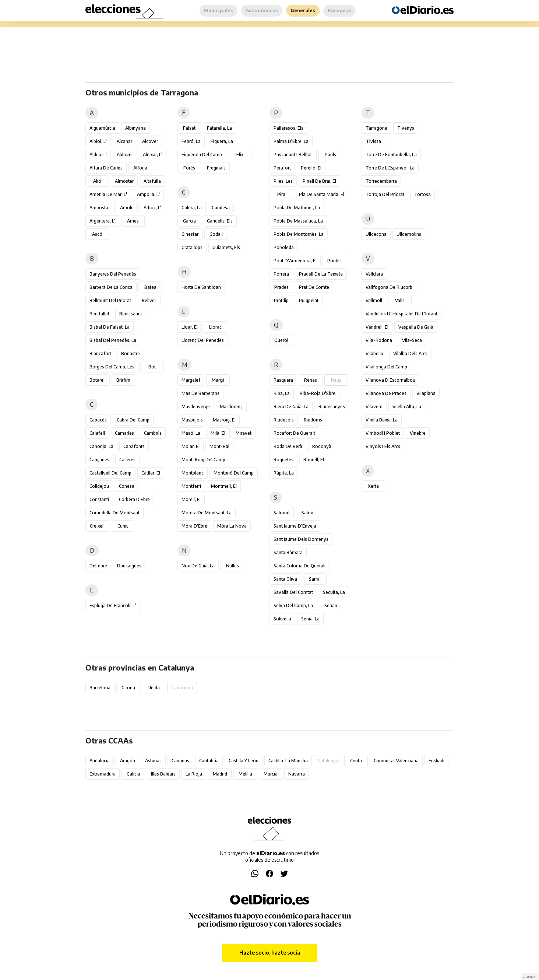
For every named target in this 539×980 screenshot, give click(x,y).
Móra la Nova (232, 526)
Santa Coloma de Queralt (300, 566)
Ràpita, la (284, 473)
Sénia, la (310, 619)
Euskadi (436, 761)
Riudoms (313, 420)
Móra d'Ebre (194, 526)
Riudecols (284, 420)
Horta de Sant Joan (201, 287)
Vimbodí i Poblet (383, 433)
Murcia (271, 774)
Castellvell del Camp (110, 473)
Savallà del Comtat (293, 592)
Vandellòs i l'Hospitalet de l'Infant (401, 314)
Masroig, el (224, 420)
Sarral (315, 579)
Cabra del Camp (133, 420)
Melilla (245, 774)
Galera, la (192, 208)
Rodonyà (322, 446)
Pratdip (281, 300)
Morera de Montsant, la (207, 513)
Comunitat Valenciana (396, 761)
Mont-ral (219, 446)
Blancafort (100, 353)
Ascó (97, 234)
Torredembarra (381, 181)
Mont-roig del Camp (203, 460)
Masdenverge (196, 407)
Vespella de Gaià (416, 327)
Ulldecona (376, 234)
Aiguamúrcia (102, 128)
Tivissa (374, 141)
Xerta (373, 486)
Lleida (154, 688)
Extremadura (103, 774)
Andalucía (100, 761)
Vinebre (418, 433)
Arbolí (126, 208)
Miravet (244, 433)
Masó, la (191, 433)
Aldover (125, 155)
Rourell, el (314, 460)
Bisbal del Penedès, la (113, 340)
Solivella (282, 619)
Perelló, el (311, 168)
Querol (281, 340)
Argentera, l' (102, 221)
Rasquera (283, 380)
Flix (240, 155)
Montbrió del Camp (234, 473)
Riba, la (282, 393)
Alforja (140, 168)
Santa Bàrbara (288, 552)
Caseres (127, 460)
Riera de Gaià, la (291, 407)
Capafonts (134, 446)
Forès (189, 168)
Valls (400, 300)
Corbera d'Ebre (134, 499)
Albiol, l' (98, 141)
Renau (311, 380)
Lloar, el (190, 327)
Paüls (330, 155)
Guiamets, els (226, 247)
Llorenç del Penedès (203, 340)
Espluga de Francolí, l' (113, 605)
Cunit (123, 526)
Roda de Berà (288, 446)
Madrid (220, 774)
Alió (97, 181)
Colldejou (99, 486)
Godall (216, 234)
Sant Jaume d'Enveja (295, 526)
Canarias (180, 761)
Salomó (282, 513)
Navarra (297, 774)
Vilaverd (374, 407)
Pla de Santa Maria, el (322, 194)
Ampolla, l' (148, 194)
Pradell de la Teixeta (321, 274)
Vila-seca (412, 340)
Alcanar (124, 141)
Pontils (334, 261)
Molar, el (191, 446)
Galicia (133, 774)
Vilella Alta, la (407, 407)
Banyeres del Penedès (113, 274)
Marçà (218, 380)
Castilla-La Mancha (288, 761)
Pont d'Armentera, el (295, 261)
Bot (152, 367)
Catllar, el (151, 473)
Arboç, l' (152, 208)
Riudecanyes (332, 407)
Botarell (98, 380)
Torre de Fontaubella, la (391, 155)
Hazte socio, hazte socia (270, 953)
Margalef (191, 380)
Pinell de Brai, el (319, 181)
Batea (150, 287)
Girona (128, 688)
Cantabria (209, 761)
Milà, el (218, 433)
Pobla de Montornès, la (299, 234)
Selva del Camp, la (293, 605)
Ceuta (356, 761)
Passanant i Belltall (293, 155)
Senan (331, 605)
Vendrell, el (377, 327)
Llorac (215, 327)
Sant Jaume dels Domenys (301, 539)
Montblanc (193, 473)
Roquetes (283, 460)
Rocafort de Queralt (294, 433)
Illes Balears (163, 774)
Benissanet (131, 314)
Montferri (191, 486)
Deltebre (98, 566)
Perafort (282, 168)
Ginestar (190, 234)
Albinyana (135, 128)
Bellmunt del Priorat (110, 300)
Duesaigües (129, 566)
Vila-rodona (379, 340)
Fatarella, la (219, 128)
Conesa (127, 486)
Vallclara (374, 274)
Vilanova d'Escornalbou (390, 380)
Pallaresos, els (288, 128)
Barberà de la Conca (111, 287)
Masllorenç (231, 407)
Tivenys (406, 128)
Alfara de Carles (106, 168)
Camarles (124, 433)
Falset (189, 128)
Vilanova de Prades (386, 393)
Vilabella (374, 353)
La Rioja (194, 774)
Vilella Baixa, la (382, 420)
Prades (281, 287)
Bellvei (149, 300)
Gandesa (221, 208)
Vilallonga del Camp (386, 367)
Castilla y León (244, 761)
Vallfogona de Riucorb (389, 287)
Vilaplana (426, 393)
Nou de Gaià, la (198, 566)
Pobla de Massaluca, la (298, 221)
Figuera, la (222, 141)
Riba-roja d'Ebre (318, 393)
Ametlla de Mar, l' (108, 194)
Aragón (128, 761)
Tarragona (376, 128)
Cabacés (98, 420)
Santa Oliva (285, 579)
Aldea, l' (98, 155)
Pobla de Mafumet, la (297, 208)
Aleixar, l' (153, 155)
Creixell (97, 526)
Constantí (99, 499)
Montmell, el (224, 486)
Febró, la (191, 141)
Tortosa (422, 194)
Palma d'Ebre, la (291, 141)
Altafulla (152, 181)
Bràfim (123, 380)
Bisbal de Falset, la (110, 327)
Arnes (133, 221)
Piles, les (283, 181)
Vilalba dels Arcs (410, 353)
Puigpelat (309, 300)
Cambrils (153, 433)
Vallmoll (374, 300)
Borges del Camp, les (112, 367)
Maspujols (192, 420)
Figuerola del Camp (202, 155)
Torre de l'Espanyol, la (390, 168)
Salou (307, 513)
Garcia (189, 221)
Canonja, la (101, 446)
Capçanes (99, 460)
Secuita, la (334, 592)
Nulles (232, 566)
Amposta (99, 208)
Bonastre (131, 353)
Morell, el (191, 499)
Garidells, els (220, 221)
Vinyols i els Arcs (383, 446)
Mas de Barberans (200, 393)
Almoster (124, 181)
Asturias (153, 761)
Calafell (97, 433)
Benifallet (99, 314)
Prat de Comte (314, 287)
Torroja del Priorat (385, 194)
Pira (281, 194)
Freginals (216, 168)
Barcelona (100, 688)
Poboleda (284, 247)
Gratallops (192, 247)
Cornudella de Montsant (115, 513)
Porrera (281, 274)
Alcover (150, 141)
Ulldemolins (409, 234)
